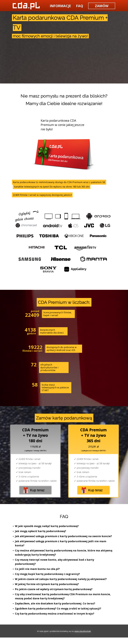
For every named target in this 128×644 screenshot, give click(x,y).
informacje (60, 6)
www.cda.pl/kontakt (83, 631)
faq (80, 6)
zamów (102, 6)
